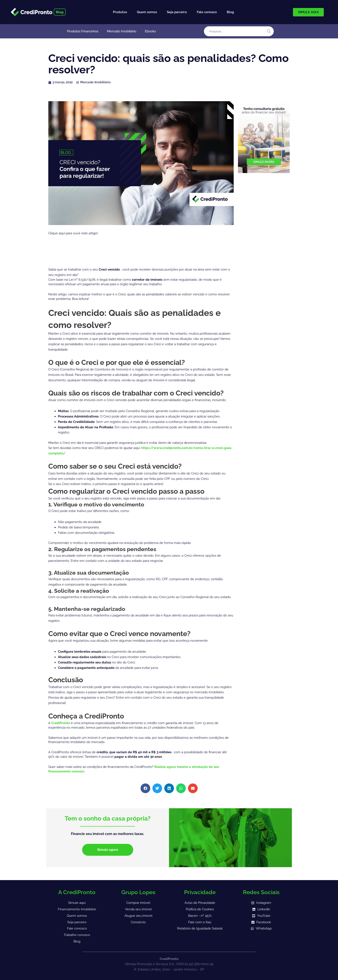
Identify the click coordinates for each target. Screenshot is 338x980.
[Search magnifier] (269, 31)
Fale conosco (207, 12)
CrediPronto (61, 723)
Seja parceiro (177, 12)
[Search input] (237, 31)
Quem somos (147, 12)
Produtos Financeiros (83, 31)
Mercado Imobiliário (122, 31)
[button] (145, 788)
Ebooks (150, 31)
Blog (230, 12)
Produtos (120, 12)
